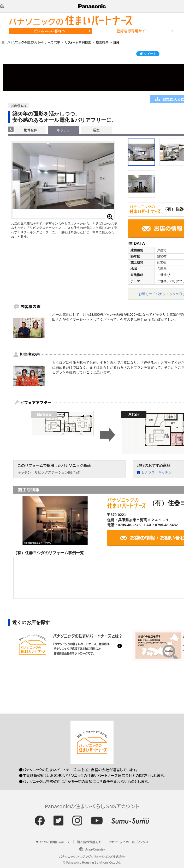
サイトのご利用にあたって (53, 842)
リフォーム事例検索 (78, 42)
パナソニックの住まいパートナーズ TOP (34, 42)
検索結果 (102, 42)
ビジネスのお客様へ (49, 31)
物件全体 (31, 130)
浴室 (96, 130)
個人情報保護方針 (89, 842)
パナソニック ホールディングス (128, 842)
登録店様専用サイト (132, 31)
